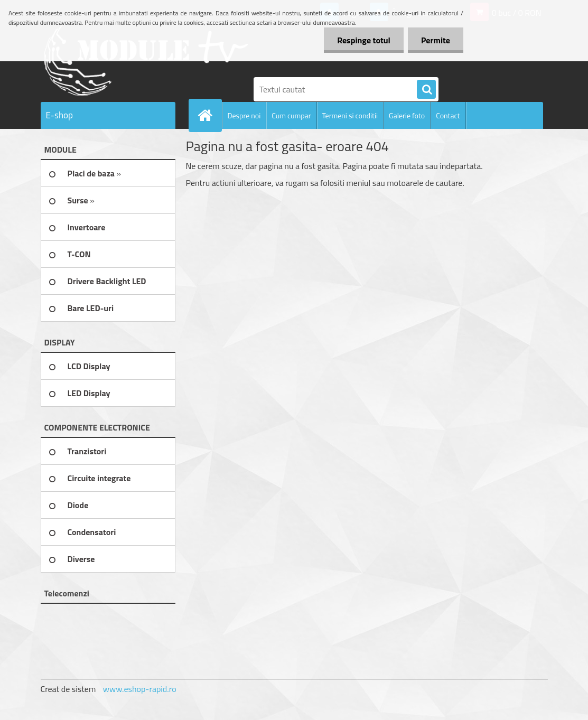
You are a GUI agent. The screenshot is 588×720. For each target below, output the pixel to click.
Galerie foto (407, 115)
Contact (448, 115)
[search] (426, 90)
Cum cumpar (291, 115)
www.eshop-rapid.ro (140, 689)
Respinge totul (364, 40)
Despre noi (244, 115)
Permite (436, 40)
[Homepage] (210, 115)
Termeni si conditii (350, 115)
